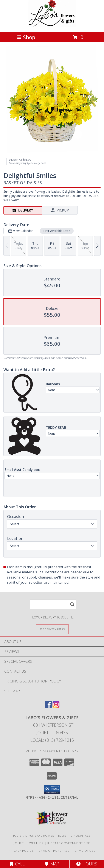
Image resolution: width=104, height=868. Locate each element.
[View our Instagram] (56, 706)
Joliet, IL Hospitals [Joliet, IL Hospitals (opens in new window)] (75, 836)
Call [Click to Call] (17, 864)
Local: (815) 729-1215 (52, 740)
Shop (26, 37)
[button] (52, 789)
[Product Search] (53, 604)
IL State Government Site (69, 843)
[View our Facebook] (48, 706)
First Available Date (57, 231)
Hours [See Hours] (87, 864)
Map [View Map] (52, 864)
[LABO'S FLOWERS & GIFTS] (52, 26)
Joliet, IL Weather (29, 843)
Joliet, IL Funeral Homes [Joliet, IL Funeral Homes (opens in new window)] (34, 836)
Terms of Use (84, 851)
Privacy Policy (21, 851)
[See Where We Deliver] (52, 629)
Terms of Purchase (53, 851)
